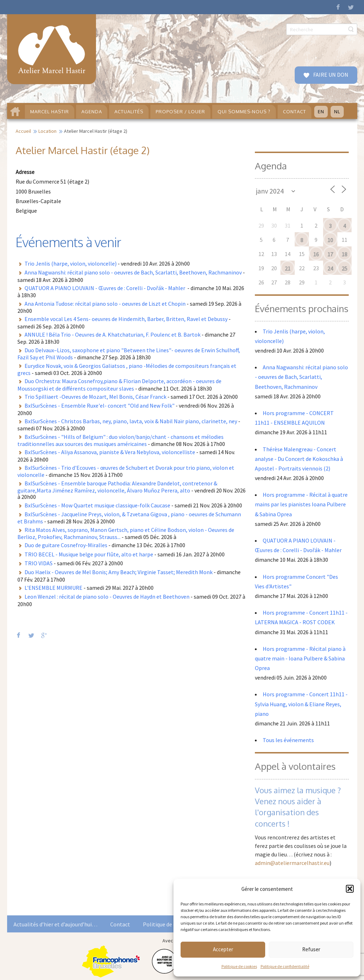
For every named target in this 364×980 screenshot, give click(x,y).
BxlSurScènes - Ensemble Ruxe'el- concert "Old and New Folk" (100, 405)
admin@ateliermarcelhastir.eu (292, 863)
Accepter (223, 949)
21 (288, 268)
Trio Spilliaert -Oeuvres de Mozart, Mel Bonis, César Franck (95, 397)
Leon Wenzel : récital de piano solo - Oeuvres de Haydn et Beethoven (107, 597)
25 (344, 268)
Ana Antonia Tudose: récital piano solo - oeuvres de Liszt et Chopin (105, 304)
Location (47, 131)
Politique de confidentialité (285, 966)
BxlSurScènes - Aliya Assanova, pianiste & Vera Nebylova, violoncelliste (110, 452)
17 (330, 254)
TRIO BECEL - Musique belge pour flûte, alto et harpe (89, 554)
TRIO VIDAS (39, 563)
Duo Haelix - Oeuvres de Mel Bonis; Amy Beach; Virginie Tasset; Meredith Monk (119, 572)
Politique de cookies (239, 966)
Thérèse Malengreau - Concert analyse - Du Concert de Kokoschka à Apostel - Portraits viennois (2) (299, 459)
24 (330, 268)
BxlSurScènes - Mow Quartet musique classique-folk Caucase (97, 505)
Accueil (23, 131)
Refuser (311, 949)
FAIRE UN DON (330, 75)
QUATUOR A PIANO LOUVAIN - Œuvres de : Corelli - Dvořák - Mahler (105, 288)
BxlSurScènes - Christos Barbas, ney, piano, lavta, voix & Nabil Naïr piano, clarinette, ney (131, 421)
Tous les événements (288, 740)
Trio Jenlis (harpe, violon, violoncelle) (71, 263)
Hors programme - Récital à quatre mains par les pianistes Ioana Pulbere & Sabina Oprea (301, 504)
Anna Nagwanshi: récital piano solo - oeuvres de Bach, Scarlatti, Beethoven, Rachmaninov (133, 272)
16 (316, 254)
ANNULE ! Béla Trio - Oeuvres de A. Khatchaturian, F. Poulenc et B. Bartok (113, 334)
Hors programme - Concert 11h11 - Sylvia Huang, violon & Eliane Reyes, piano (301, 704)
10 (330, 240)
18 (344, 254)
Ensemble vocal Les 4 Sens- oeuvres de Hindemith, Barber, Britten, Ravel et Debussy (126, 319)
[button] (350, 889)
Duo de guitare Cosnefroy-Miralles (66, 545)
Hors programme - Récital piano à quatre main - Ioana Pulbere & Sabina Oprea (300, 658)
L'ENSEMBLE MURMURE (53, 588)
